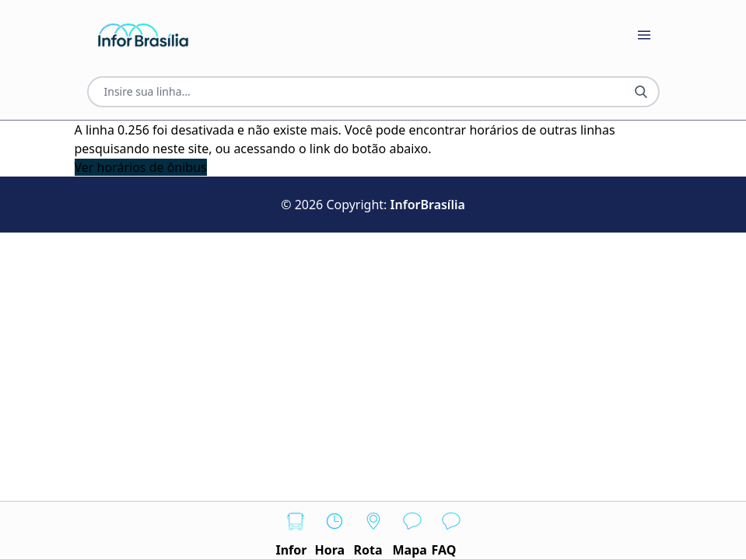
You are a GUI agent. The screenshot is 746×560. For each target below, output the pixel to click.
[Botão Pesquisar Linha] (641, 92)
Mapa (412, 530)
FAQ (451, 530)
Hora (334, 530)
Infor (296, 530)
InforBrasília (428, 205)
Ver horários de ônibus (141, 167)
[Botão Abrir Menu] (644, 35)
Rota (373, 530)
